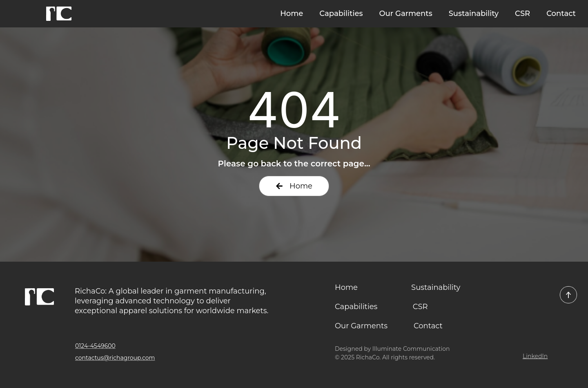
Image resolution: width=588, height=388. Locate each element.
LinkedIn (535, 356)
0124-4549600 (95, 346)
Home (292, 13)
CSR (522, 13)
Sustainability (474, 13)
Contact (561, 13)
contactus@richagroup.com (115, 358)
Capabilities (341, 13)
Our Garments (405, 13)
